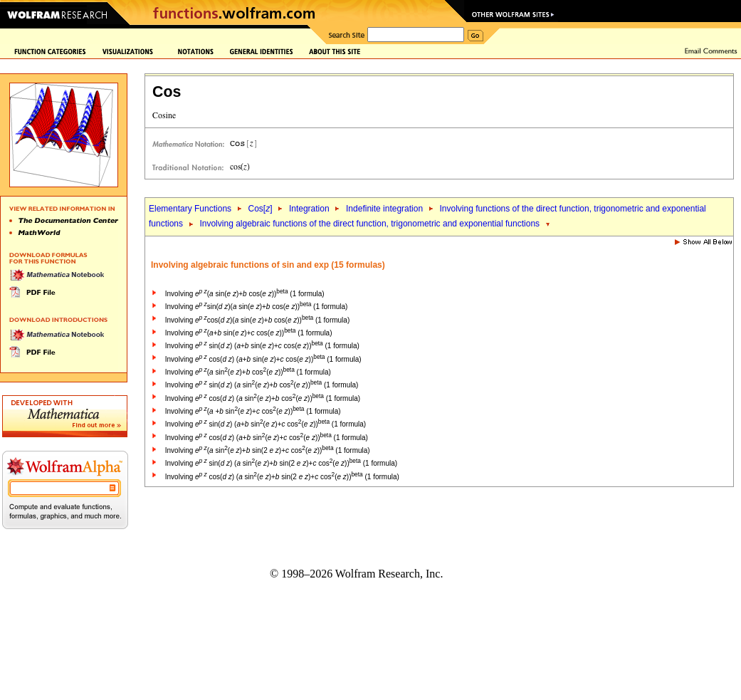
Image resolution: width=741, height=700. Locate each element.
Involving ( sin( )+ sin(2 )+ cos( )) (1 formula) (268, 450)
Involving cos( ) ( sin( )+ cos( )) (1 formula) (263, 398)
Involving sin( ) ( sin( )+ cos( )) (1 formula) (262, 385)
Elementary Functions (190, 209)
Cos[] (260, 209)
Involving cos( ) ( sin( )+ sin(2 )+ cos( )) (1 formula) (282, 477)
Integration (309, 209)
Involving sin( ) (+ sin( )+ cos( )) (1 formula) (262, 346)
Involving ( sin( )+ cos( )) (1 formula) (245, 294)
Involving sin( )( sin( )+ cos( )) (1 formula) (257, 307)
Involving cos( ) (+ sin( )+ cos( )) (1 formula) (263, 359)
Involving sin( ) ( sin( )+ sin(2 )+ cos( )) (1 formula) (281, 463)
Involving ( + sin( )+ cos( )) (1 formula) (253, 411)
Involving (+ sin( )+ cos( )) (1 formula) (249, 333)
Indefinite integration (384, 209)
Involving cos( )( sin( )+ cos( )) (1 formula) (257, 320)
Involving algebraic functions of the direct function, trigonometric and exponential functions (369, 224)
